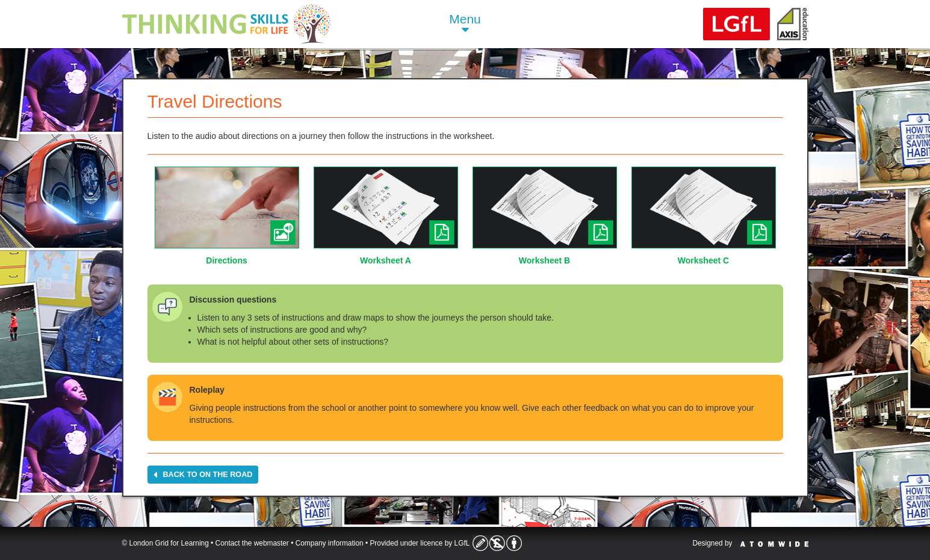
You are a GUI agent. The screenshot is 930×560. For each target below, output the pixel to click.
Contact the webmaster (252, 543)
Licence (497, 543)
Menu (465, 24)
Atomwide (774, 544)
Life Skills (226, 24)
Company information (330, 543)
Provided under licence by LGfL (420, 543)
